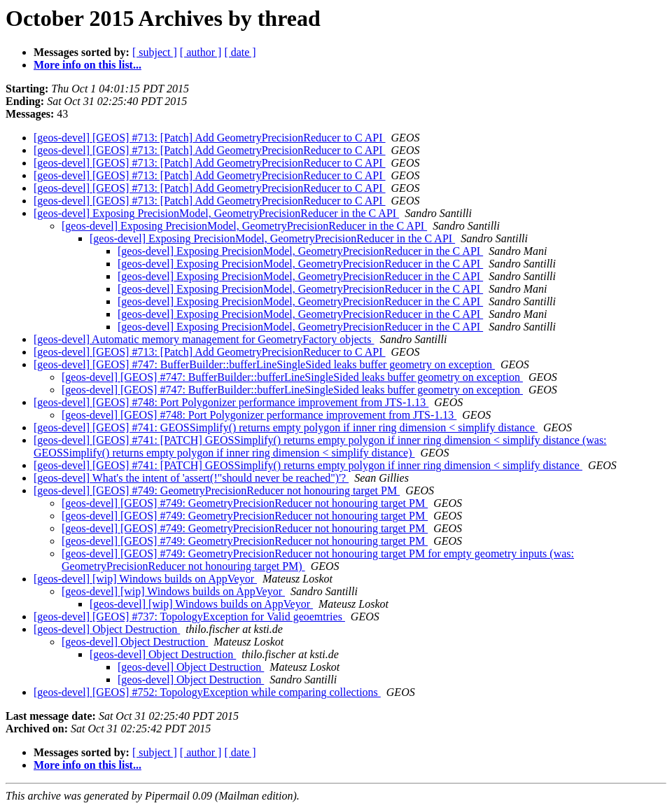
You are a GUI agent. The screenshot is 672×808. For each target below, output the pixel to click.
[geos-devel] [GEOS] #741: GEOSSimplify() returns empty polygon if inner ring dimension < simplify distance (286, 427)
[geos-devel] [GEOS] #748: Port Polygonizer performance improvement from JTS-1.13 (231, 402)
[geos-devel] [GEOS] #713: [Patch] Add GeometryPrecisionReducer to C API (210, 138)
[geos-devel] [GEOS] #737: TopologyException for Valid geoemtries (189, 617)
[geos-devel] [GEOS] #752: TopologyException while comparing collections (207, 692)
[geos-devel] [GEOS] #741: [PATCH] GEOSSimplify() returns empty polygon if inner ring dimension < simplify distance (308, 465)
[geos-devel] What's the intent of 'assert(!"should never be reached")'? (191, 478)
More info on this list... (87, 65)
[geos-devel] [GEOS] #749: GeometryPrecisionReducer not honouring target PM (217, 490)
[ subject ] (155, 52)
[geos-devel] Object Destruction (107, 629)
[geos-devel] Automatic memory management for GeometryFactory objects (204, 339)
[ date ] (240, 52)
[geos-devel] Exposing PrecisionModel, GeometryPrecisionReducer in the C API (216, 213)
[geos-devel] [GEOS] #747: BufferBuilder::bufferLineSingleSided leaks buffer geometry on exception (264, 364)
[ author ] (201, 52)
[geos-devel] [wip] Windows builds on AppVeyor (145, 579)
